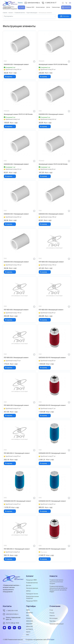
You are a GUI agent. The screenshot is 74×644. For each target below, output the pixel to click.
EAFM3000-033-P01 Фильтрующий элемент (17, 501)
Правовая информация (57, 624)
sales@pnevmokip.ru (32, 3)
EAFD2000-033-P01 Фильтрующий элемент (52, 405)
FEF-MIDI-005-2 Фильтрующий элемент (16, 310)
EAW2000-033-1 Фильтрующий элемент (16, 214)
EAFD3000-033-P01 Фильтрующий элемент (52, 358)
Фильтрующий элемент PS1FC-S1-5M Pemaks (18, 114)
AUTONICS (29, 629)
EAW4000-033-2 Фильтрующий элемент (51, 214)
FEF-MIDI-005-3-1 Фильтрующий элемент (17, 453)
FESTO (28, 632)
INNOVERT (29, 624)
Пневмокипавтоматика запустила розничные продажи (56, 582)
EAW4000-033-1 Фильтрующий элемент (16, 164)
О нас (51, 610)
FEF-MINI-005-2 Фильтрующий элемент (16, 358)
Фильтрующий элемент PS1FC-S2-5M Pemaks (53, 164)
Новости (52, 616)
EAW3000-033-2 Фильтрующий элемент (51, 114)
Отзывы (52, 613)
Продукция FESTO (32, 601)
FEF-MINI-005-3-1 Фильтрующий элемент (17, 549)
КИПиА (28, 591)
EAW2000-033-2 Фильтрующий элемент (16, 262)
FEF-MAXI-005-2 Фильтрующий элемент (16, 405)
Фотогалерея (53, 618)
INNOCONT (30, 627)
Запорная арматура (32, 588)
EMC (28, 616)
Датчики (29, 586)
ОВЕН (28, 610)
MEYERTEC (30, 613)
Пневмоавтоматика (32, 583)
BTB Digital (51, 640)
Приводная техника (32, 594)
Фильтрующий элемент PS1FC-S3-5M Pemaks (53, 65)
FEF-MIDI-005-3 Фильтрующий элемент (51, 310)
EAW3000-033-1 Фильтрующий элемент (16, 65)
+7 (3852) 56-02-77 (49, 3)
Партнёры (53, 621)
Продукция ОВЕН (31, 580)
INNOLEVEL (30, 621)
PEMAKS (29, 618)
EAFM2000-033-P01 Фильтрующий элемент (52, 501)
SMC (28, 635)
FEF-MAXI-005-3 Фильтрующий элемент (51, 262)
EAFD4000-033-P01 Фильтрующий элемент (52, 549)
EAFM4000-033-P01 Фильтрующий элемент (52, 453)
